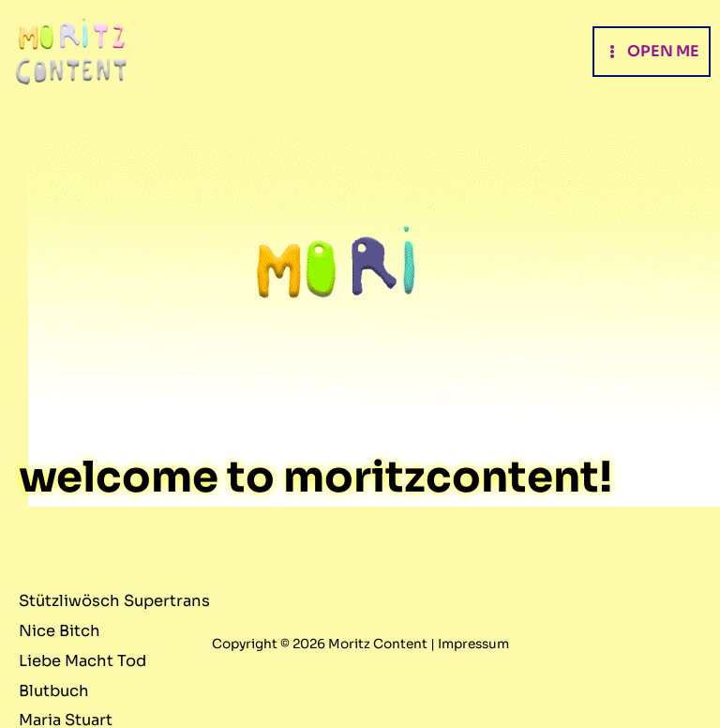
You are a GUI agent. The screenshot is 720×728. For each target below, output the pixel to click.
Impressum (473, 644)
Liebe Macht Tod (82, 661)
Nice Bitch (60, 631)
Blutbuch (54, 691)
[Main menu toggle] (652, 52)
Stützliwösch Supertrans (114, 601)
